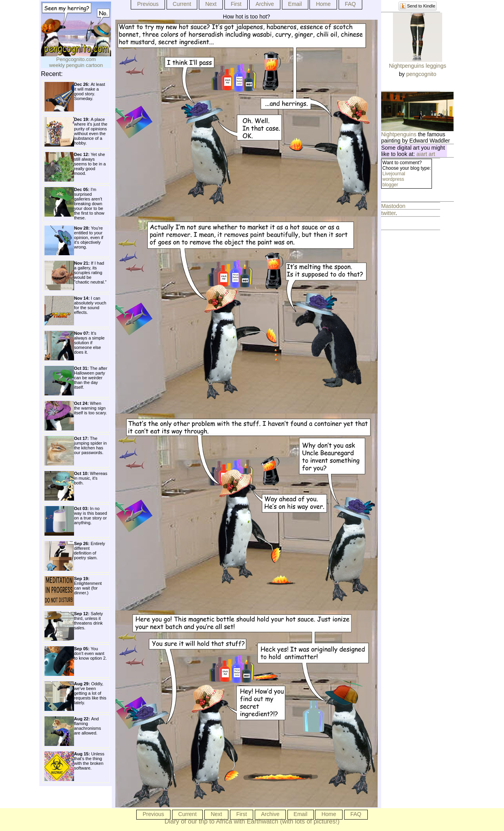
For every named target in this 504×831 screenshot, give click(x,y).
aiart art (426, 154)
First (236, 4)
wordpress (393, 179)
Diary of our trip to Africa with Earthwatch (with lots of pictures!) (252, 821)
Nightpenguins (399, 134)
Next (211, 4)
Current (182, 4)
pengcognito (421, 74)
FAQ (350, 4)
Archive (265, 4)
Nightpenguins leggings (418, 66)
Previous (148, 4)
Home (323, 4)
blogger (390, 185)
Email (295, 4)
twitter (388, 213)
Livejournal (394, 174)
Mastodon (393, 206)
